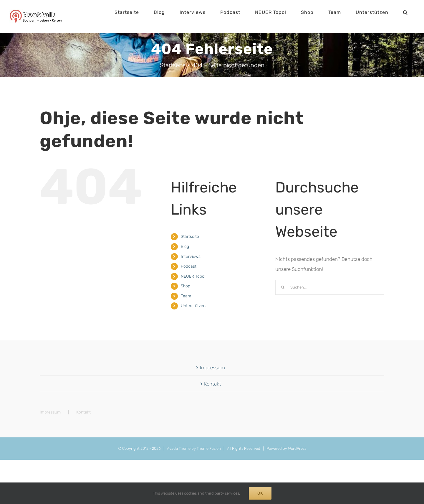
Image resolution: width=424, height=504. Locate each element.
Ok (260, 493)
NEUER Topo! (193, 276)
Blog (185, 247)
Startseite (190, 237)
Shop (185, 286)
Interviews (191, 257)
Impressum (212, 368)
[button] (405, 12)
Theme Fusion (209, 448)
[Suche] (283, 287)
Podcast (189, 266)
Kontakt (212, 384)
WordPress (297, 448)
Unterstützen (193, 306)
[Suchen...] (330, 287)
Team (186, 296)
